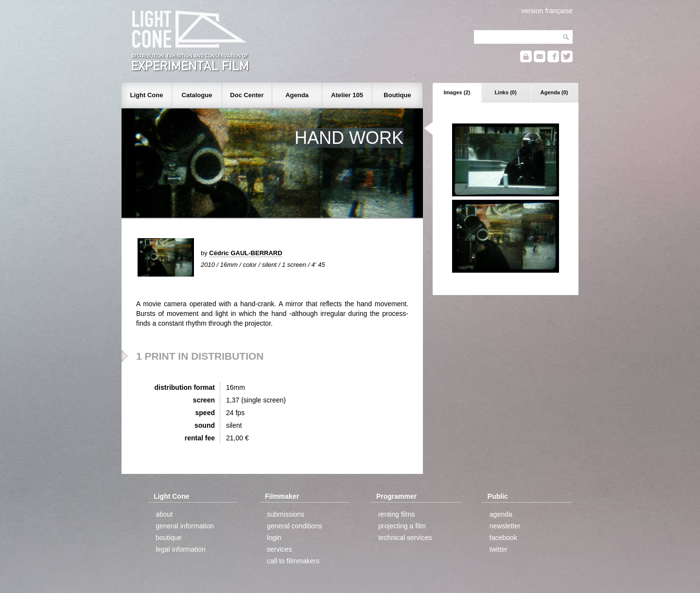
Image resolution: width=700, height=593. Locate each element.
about (164, 514)
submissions (286, 514)
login (274, 538)
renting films (396, 514)
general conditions (295, 526)
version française (547, 11)
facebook (503, 538)
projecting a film (402, 526)
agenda (501, 514)
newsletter (505, 526)
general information (185, 526)
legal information (181, 549)
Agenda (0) (554, 92)
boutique (169, 538)
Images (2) (457, 92)
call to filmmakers (293, 561)
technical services (405, 538)
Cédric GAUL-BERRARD (245, 253)
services (279, 549)
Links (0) (505, 92)
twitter (499, 549)
